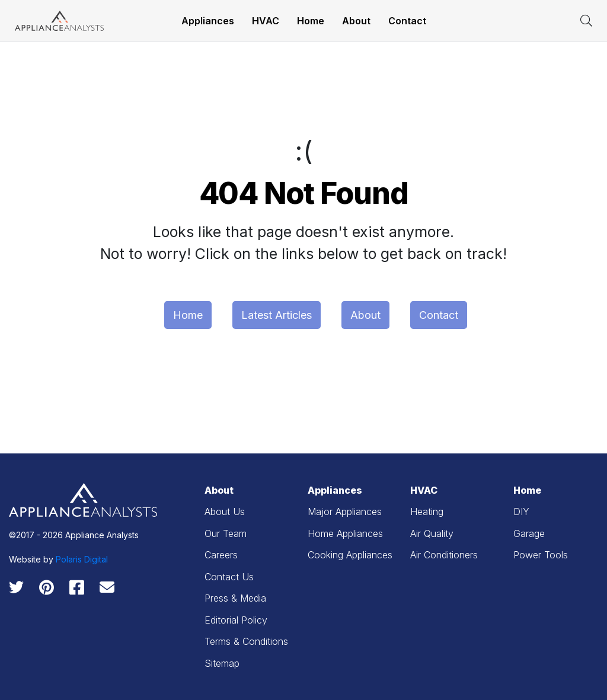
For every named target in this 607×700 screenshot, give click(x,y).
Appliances (208, 21)
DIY (521, 512)
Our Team (226, 533)
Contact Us (229, 577)
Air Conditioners (444, 555)
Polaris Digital (82, 559)
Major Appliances (345, 512)
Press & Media (235, 598)
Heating (427, 512)
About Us (225, 512)
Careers (221, 555)
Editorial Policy (236, 620)
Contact (407, 21)
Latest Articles (277, 315)
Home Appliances (345, 533)
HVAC (266, 21)
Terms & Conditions (246, 641)
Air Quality (432, 533)
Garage (529, 533)
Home (311, 21)
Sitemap (222, 663)
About (356, 21)
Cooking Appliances (350, 555)
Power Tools (541, 555)
